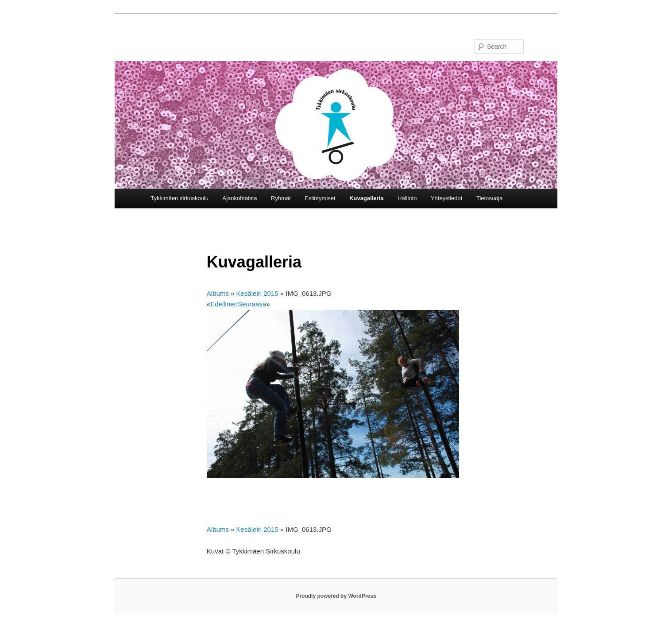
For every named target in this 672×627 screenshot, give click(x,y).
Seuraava (252, 304)
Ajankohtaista (239, 198)
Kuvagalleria (366, 198)
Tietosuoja (490, 198)
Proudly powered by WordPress (336, 596)
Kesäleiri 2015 (257, 293)
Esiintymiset (320, 198)
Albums (218, 293)
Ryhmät (281, 198)
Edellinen (224, 304)
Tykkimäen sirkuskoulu (180, 198)
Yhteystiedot (447, 198)
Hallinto (407, 198)
